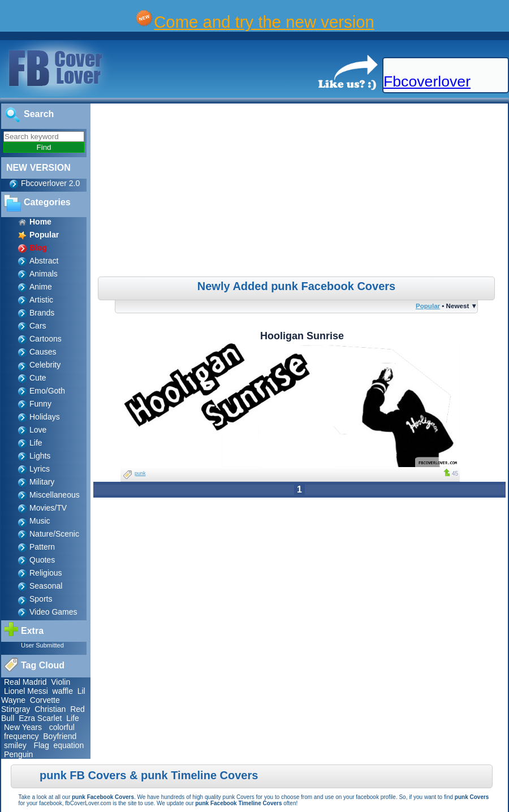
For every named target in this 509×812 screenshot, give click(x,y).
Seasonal (46, 586)
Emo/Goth (47, 391)
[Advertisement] (301, 192)
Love (38, 430)
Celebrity (45, 365)
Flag (41, 745)
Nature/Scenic (54, 534)
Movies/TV (48, 508)
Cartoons (46, 339)
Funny (40, 404)
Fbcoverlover (427, 81)
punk (140, 473)
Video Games (53, 612)
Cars (38, 326)
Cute (38, 378)
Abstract (44, 261)
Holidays (45, 417)
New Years (23, 727)
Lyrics (40, 469)
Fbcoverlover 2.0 (50, 183)
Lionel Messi (26, 691)
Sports (41, 599)
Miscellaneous (55, 495)
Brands (42, 313)
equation (68, 745)
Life (36, 443)
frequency (21, 736)
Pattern (42, 547)
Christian (50, 709)
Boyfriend (60, 736)
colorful (62, 727)
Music (40, 521)
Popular (428, 306)
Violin (61, 682)
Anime (41, 287)
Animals (44, 274)
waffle (63, 691)
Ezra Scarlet (40, 718)
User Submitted (42, 645)
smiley (15, 745)
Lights (40, 456)
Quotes (42, 560)
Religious (46, 573)
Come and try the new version (264, 22)
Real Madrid (25, 682)
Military (42, 482)
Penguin (18, 754)
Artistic (41, 300)
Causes (43, 352)
